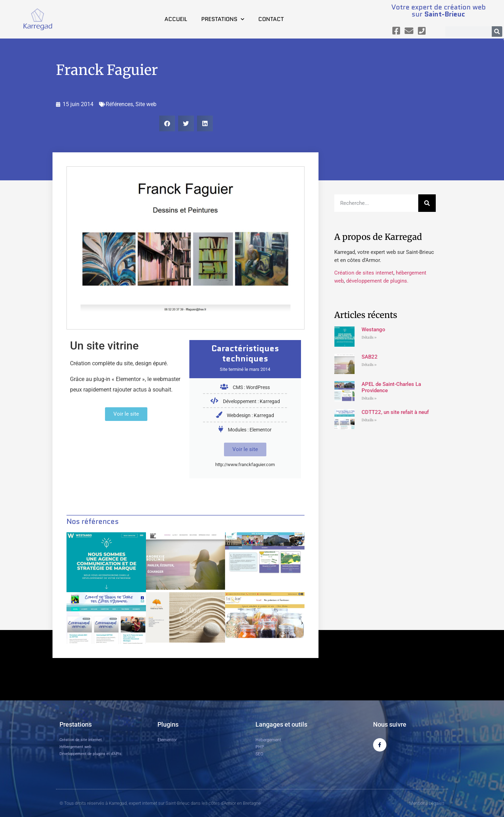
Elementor (167, 740)
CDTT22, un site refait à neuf (395, 412)
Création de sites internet (364, 273)
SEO (259, 754)
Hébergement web (75, 747)
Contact (271, 19)
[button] (167, 123)
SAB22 (370, 357)
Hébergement (268, 740)
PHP (260, 747)
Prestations (223, 19)
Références (119, 104)
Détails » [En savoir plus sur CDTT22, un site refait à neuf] (369, 420)
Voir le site (245, 449)
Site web (146, 104)
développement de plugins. (377, 281)
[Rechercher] (497, 32)
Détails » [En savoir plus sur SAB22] (369, 365)
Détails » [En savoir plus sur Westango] (369, 337)
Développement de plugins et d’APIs (90, 754)
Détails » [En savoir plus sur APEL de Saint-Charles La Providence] (369, 398)
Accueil (176, 19)
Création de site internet (81, 740)
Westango (373, 330)
